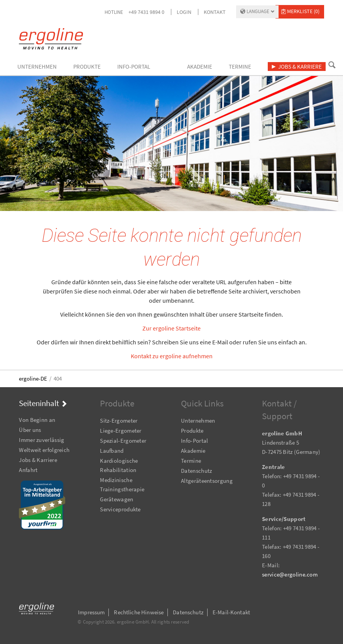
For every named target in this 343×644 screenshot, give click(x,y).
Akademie (193, 451)
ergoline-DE (33, 378)
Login (184, 12)
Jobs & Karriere (38, 460)
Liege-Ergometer (121, 431)
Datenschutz (196, 471)
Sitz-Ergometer (119, 421)
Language (258, 11)
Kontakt (215, 12)
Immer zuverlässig (41, 440)
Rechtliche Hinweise (139, 612)
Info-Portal (194, 441)
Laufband (112, 451)
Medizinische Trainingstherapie (122, 485)
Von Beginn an (37, 420)
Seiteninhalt (39, 403)
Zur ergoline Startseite (171, 328)
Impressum (91, 612)
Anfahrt (28, 470)
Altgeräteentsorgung (207, 481)
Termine (191, 461)
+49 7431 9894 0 (146, 12)
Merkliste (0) (303, 11)
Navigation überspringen (19, 409)
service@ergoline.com (290, 574)
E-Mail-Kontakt (231, 612)
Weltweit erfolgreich (44, 450)
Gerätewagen (117, 499)
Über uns (30, 430)
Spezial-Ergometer (123, 441)
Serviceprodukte (120, 509)
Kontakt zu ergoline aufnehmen (172, 356)
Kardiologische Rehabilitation (119, 465)
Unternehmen (198, 421)
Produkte (192, 431)
